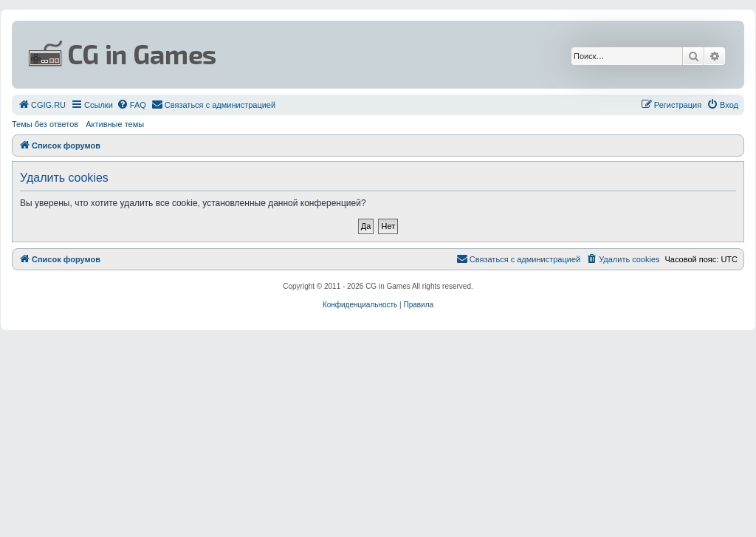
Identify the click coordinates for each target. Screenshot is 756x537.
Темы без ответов (45, 124)
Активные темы (115, 124)
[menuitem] (42, 105)
